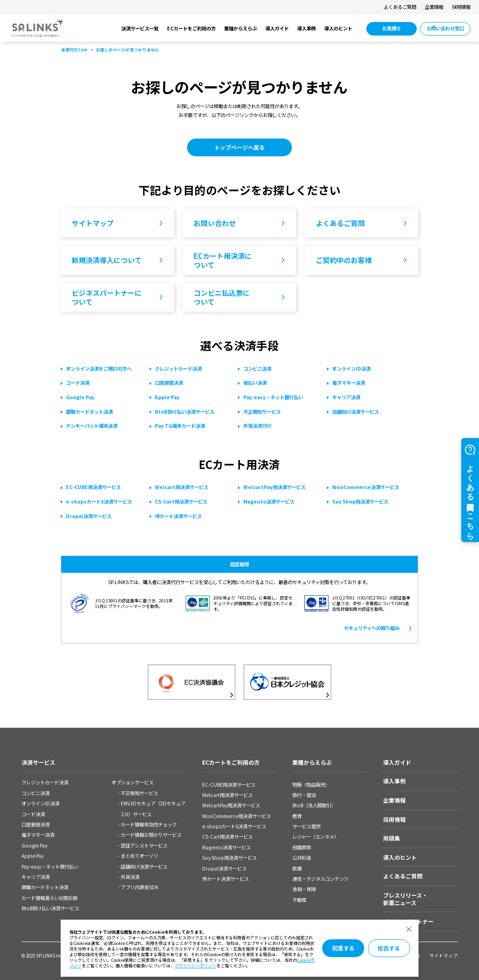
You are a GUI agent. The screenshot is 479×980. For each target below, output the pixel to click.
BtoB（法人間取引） (314, 805)
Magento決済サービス (226, 847)
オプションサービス (132, 782)
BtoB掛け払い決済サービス (50, 908)
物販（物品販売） (311, 785)
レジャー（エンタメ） (316, 837)
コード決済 (33, 814)
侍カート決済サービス (225, 879)
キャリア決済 (36, 877)
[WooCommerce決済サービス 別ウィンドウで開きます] (365, 487)
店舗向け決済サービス (144, 867)
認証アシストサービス (144, 845)
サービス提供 (306, 826)
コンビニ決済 (36, 793)
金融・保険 (304, 889)
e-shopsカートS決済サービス (234, 826)
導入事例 (306, 28)
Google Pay (34, 845)
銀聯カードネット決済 (45, 887)
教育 (297, 816)
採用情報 (461, 7)
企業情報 (434, 7)
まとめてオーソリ (139, 856)
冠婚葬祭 (302, 847)
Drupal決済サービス (224, 868)
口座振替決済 (36, 824)
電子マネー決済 (38, 835)
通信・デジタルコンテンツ (320, 879)
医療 (297, 868)
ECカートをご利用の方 (191, 28)
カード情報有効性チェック (149, 824)
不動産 (299, 900)
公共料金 (302, 858)
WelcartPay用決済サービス (231, 805)
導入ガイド (277, 28)
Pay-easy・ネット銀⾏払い (50, 867)
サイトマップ (443, 956)
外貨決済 (130, 877)
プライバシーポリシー (196, 966)
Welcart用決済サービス (227, 795)
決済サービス (38, 762)
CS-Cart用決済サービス (227, 837)
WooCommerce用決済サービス (236, 816)
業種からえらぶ (240, 28)
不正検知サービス (139, 793)
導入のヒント (338, 28)
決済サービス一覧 (140, 28)
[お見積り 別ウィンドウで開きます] (392, 29)
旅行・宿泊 (304, 795)
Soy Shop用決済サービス (229, 858)
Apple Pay (33, 856)
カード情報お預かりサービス (151, 835)
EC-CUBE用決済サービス (229, 785)
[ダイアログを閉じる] (409, 929)
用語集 (392, 838)
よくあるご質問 (400, 7)
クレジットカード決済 (45, 782)
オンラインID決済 (40, 803)
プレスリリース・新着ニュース (405, 899)
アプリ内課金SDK (140, 887)
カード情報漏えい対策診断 (50, 898)
